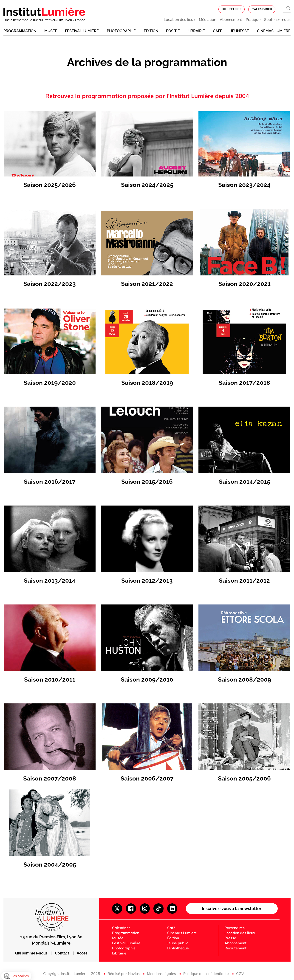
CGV (240, 974)
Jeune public (178, 943)
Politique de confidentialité (206, 974)
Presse (230, 938)
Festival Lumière (82, 31)
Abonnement (231, 20)
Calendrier (121, 928)
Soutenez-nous (277, 20)
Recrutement (235, 948)
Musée (51, 31)
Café (218, 31)
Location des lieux (180, 20)
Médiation (208, 20)
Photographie (121, 31)
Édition (151, 31)
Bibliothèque (178, 948)
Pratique (253, 20)
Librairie (196, 31)
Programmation (20, 31)
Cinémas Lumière (274, 31)
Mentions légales (162, 974)
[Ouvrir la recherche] (287, 9)
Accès (82, 953)
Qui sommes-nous (32, 953)
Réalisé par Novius (124, 974)
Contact (63, 953)
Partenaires (235, 928)
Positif (173, 31)
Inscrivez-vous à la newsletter (232, 909)
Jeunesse (240, 31)
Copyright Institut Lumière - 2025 (72, 974)
